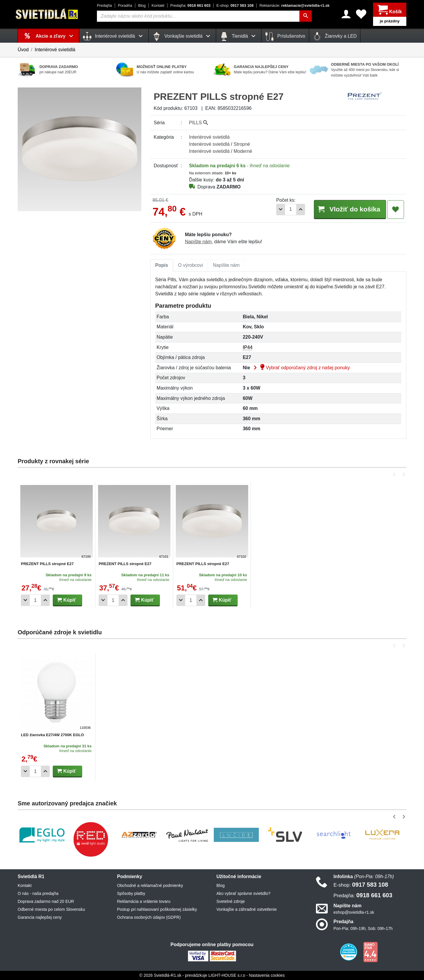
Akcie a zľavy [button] (56, 36)
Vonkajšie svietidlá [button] (182, 37)
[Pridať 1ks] (301, 210)
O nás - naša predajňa (38, 893)
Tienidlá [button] (239, 37)
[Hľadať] (306, 16)
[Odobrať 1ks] (281, 210)
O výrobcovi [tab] (191, 265)
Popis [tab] (162, 265)
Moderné (243, 151)
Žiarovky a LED (335, 37)
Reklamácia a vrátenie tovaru (144, 901)
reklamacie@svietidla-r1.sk (294, 5)
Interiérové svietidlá (55, 50)
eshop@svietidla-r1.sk (354, 912)
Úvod (23, 50)
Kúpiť (67, 600)
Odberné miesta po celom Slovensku (51, 909)
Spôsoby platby (131, 893)
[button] (395, 475)
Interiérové (209, 137)
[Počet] (291, 210)
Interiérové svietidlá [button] (114, 37)
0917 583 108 (235, 5)
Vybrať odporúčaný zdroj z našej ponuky (301, 368)
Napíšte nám (198, 242)
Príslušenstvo (285, 37)
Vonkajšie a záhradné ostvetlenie (247, 909)
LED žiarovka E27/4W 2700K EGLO (52, 735)
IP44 (247, 347)
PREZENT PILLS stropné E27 (47, 564)
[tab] (162, 265)
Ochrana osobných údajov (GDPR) (149, 917)
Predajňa (104, 5)
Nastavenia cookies (267, 975)
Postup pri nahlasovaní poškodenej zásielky (157, 909)
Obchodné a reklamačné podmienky (150, 885)
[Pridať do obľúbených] (396, 210)
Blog (142, 5)
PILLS (198, 123)
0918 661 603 (190, 5)
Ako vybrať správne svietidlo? (243, 893)
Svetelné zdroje (231, 901)
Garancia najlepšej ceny (40, 917)
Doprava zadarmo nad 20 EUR (46, 901)
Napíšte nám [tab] (226, 265)
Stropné (242, 144)
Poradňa (125, 5)
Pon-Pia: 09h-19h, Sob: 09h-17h (363, 928)
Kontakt (158, 5)
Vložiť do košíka (350, 209)
